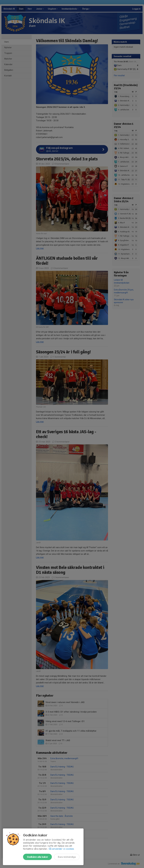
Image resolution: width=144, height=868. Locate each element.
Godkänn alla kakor (37, 857)
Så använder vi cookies (61, 849)
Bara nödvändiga (67, 857)
